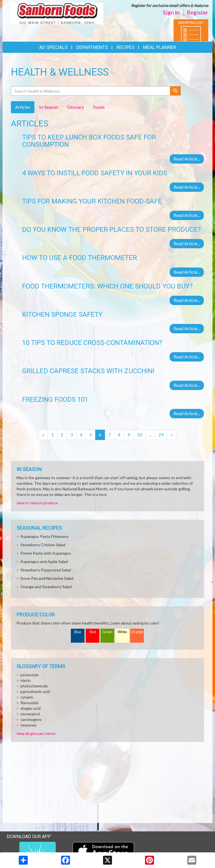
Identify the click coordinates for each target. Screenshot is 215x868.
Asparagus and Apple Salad (44, 561)
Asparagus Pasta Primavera (44, 536)
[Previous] (43, 435)
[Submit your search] (175, 91)
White (122, 632)
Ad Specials (53, 47)
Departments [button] (92, 47)
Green (107, 632)
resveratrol (30, 714)
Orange (137, 632)
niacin (25, 680)
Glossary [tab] (75, 107)
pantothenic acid (35, 691)
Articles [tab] (23, 107)
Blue (78, 632)
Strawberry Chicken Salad (43, 545)
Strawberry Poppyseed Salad (46, 570)
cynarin (27, 697)
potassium (30, 675)
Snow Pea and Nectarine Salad (47, 578)
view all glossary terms (36, 733)
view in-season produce (37, 503)
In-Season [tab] (49, 107)
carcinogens (31, 719)
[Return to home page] (57, 13)
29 (161, 435)
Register (198, 12)
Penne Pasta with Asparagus (46, 553)
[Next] (172, 435)
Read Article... (187, 159)
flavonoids (30, 703)
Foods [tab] (99, 107)
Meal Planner (160, 47)
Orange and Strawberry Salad (46, 587)
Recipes (125, 47)
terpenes (29, 725)
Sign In (171, 12)
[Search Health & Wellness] (91, 91)
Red (93, 632)
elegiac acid (31, 708)
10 (139, 435)
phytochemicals (34, 686)
